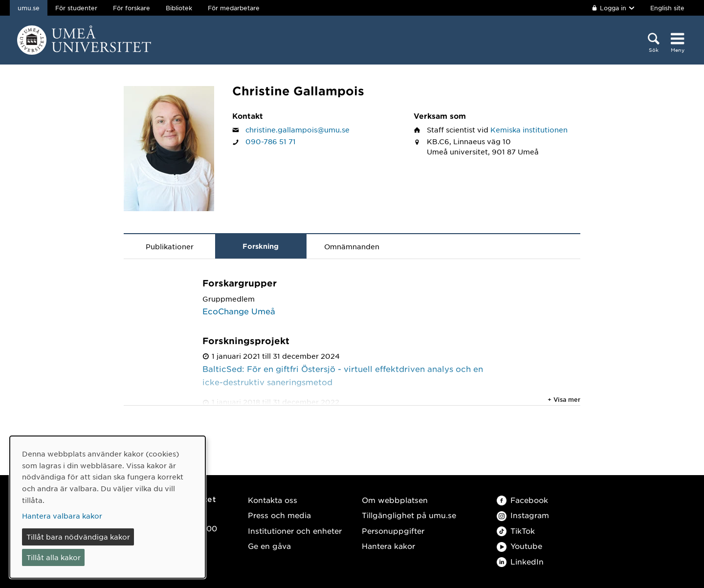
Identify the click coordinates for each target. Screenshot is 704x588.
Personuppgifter (393, 531)
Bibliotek (179, 8)
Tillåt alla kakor (54, 557)
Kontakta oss (273, 500)
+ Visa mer (564, 399)
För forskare (132, 8)
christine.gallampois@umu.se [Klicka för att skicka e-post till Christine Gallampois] (297, 130)
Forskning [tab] (261, 246)
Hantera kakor (388, 546)
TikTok (516, 531)
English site (667, 8)
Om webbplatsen (395, 500)
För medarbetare (234, 8)
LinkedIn (520, 561)
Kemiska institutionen (529, 130)
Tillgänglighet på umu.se (409, 515)
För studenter (76, 8)
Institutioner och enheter (295, 531)
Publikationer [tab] (170, 246)
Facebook (522, 500)
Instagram (523, 515)
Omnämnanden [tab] (352, 246)
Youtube (519, 546)
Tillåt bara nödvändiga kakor (78, 537)
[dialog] (108, 507)
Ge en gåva (269, 546)
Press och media (279, 515)
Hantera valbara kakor (62, 516)
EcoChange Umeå (239, 311)
